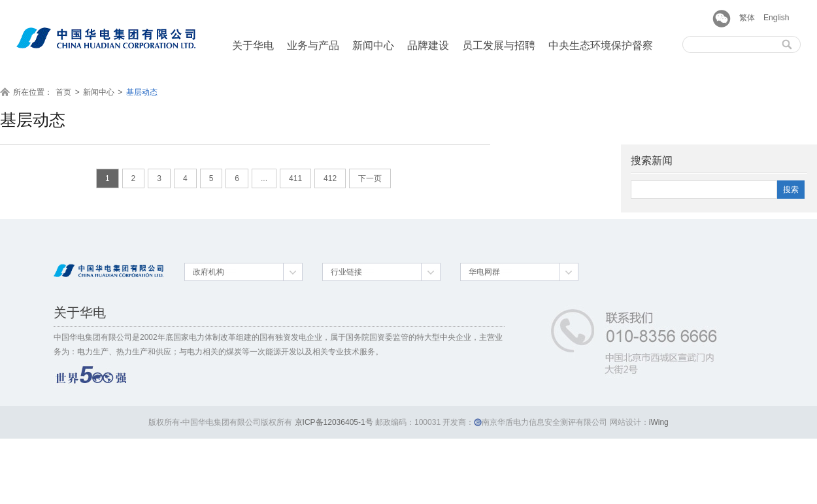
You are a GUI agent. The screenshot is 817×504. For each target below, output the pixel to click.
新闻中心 (373, 45)
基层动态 (142, 92)
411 (295, 178)
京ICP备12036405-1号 (334, 422)
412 (330, 178)
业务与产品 (313, 45)
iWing (659, 422)
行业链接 (346, 272)
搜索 (791, 190)
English (776, 18)
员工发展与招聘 (499, 45)
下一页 (370, 178)
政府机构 (208, 272)
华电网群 (484, 272)
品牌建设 (428, 45)
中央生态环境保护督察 (601, 45)
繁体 (747, 18)
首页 (63, 92)
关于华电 (253, 45)
